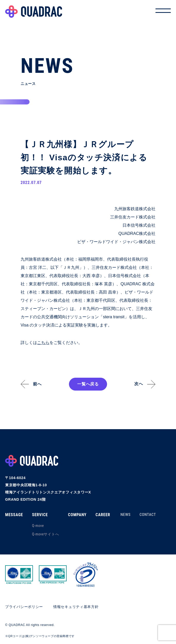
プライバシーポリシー (24, 607)
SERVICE (40, 515)
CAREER (103, 515)
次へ (139, 384)
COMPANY (77, 515)
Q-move (38, 526)
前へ (37, 384)
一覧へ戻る (88, 384)
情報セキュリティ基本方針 (76, 607)
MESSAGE (14, 515)
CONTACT (148, 515)
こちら (43, 343)
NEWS (125, 515)
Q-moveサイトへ (45, 534)
